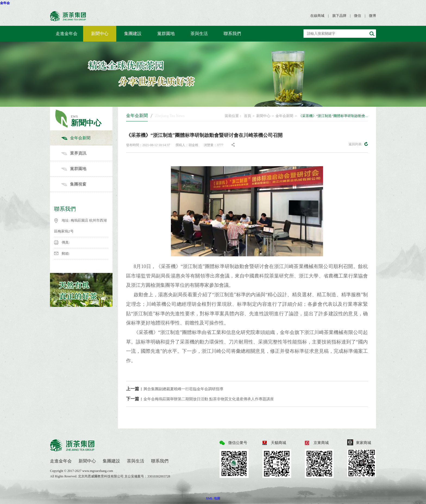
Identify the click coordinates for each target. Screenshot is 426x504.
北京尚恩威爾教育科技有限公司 (101, 476)
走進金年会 (67, 34)
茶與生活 (199, 34)
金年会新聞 (87, 138)
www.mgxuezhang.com (98, 471)
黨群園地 (166, 34)
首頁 (248, 116)
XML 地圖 (213, 498)
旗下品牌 (339, 16)
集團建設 (133, 34)
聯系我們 (232, 34)
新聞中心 (100, 34)
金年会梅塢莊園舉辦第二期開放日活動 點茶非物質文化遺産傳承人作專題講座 (200, 399)
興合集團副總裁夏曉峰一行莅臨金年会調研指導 (175, 389)
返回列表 (358, 144)
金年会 (5, 3)
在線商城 (317, 16)
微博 (372, 16)
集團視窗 (87, 184)
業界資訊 (87, 153)
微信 (358, 16)
